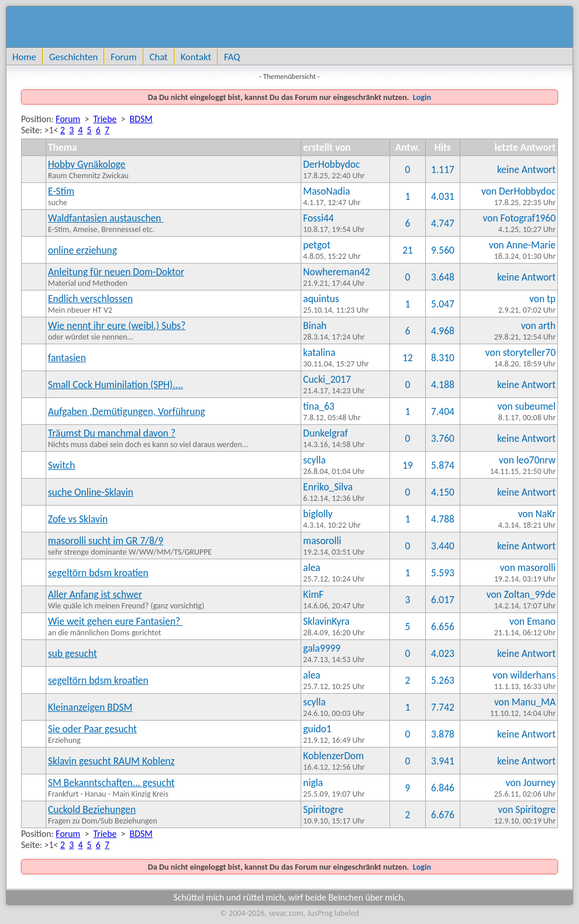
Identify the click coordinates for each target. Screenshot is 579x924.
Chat (159, 57)
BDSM (141, 119)
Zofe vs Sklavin (78, 519)
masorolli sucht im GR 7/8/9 (106, 541)
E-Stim (61, 191)
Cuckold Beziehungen (92, 809)
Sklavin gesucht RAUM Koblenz (111, 761)
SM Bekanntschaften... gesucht (111, 783)
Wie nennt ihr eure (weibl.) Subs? (117, 326)
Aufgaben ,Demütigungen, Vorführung (127, 411)
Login (421, 97)
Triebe (105, 119)
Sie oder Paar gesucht (92, 729)
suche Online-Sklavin (91, 492)
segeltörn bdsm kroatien (98, 573)
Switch (61, 465)
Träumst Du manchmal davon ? (112, 433)
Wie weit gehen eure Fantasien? (115, 621)
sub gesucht (73, 653)
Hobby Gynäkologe (87, 164)
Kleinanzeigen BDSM (90, 707)
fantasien (67, 358)
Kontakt (196, 57)
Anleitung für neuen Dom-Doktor (116, 272)
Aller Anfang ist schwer (95, 594)
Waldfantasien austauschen (106, 218)
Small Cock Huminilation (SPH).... (116, 385)
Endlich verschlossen (90, 299)
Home (24, 57)
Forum (123, 57)
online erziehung (82, 250)
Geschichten (73, 57)
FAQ (232, 57)
